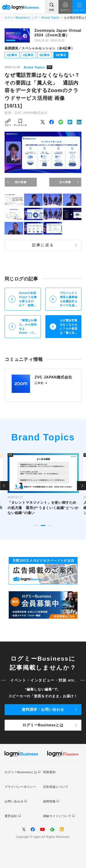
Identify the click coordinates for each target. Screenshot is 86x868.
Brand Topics (51, 18)
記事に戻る (43, 245)
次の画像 (65, 182)
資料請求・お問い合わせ (43, 710)
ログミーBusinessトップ (21, 18)
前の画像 (21, 182)
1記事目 (12, 55)
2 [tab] (43, 525)
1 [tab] (36, 525)
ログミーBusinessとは (43, 725)
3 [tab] (50, 525)
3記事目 (45, 55)
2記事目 (28, 55)
